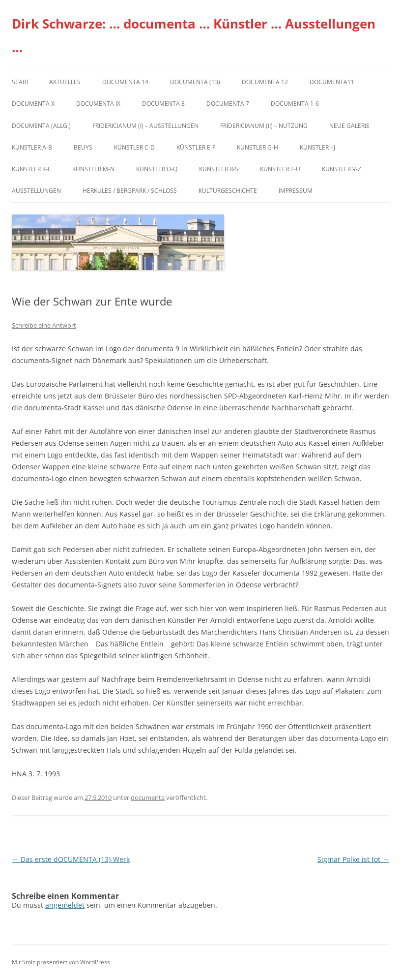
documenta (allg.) (41, 126)
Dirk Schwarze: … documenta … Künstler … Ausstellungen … (194, 35)
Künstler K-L (31, 169)
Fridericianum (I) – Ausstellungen (145, 126)
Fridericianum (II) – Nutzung (264, 126)
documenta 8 (163, 104)
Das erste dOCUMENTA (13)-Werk (71, 859)
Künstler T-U (280, 169)
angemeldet (65, 905)
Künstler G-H (258, 147)
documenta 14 (125, 82)
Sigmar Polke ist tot (353, 859)
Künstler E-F (196, 147)
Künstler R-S (219, 169)
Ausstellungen (36, 191)
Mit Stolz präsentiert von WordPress (61, 962)
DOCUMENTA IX (98, 104)
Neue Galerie (349, 126)
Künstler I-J (317, 147)
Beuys (83, 147)
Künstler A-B (32, 147)
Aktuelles (65, 82)
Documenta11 (332, 82)
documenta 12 (265, 82)
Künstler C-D (134, 147)
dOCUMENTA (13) (195, 82)
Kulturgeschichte (228, 191)
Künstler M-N (93, 169)
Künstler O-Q (157, 169)
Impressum (296, 191)
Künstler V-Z (342, 169)
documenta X (33, 104)
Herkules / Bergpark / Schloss (130, 191)
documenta (148, 797)
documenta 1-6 (295, 104)
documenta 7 (228, 104)
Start (21, 82)
